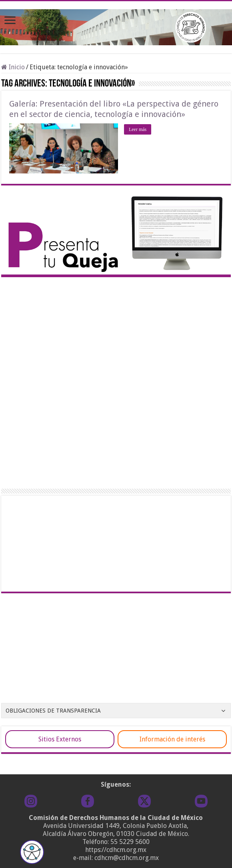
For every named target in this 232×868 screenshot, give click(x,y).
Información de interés (172, 739)
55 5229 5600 (130, 842)
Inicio (13, 67)
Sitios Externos (60, 739)
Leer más (138, 129)
